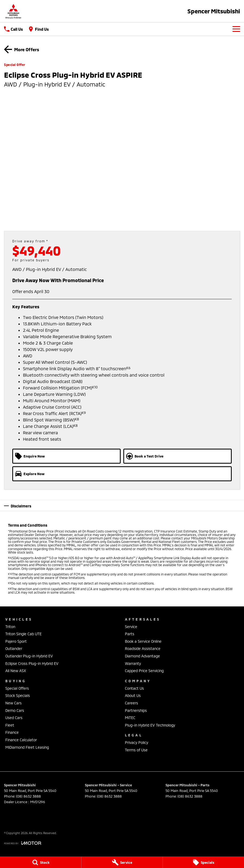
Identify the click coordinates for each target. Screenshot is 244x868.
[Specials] (203, 862)
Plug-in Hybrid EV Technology (150, 725)
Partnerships (136, 710)
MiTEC (130, 718)
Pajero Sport (16, 641)
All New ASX (16, 671)
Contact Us (134, 688)
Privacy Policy (137, 742)
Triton (10, 627)
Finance (12, 732)
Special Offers (17, 688)
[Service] (122, 862)
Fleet (10, 725)
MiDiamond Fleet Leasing (27, 747)
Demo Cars (15, 710)
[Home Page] (13, 11)
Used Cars (14, 718)
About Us (133, 695)
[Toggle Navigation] (236, 29)
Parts (130, 634)
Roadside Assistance (143, 648)
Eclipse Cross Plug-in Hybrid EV (32, 663)
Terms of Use (136, 750)
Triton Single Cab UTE (23, 634)
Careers (131, 703)
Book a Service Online (143, 641)
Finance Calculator (21, 740)
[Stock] (41, 862)
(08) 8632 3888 (28, 796)
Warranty (133, 663)
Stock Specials (18, 695)
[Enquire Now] (66, 456)
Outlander (14, 648)
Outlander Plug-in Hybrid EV (29, 656)
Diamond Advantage (142, 656)
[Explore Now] (122, 474)
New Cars (13, 703)
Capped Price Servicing (144, 671)
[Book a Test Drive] (178, 456)
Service (131, 627)
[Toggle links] (23, 843)
